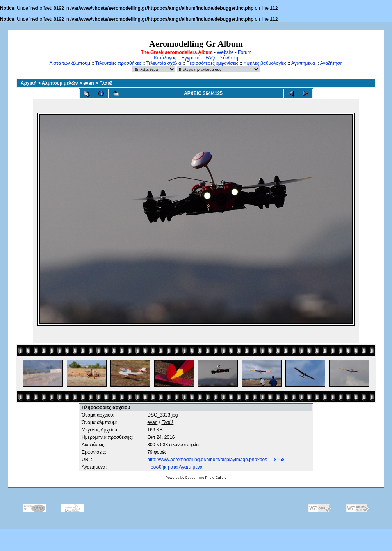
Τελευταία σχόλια (164, 63)
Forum (245, 52)
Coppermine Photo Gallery (206, 478)
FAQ (210, 58)
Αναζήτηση (331, 63)
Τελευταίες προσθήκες (118, 63)
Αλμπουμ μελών (60, 83)
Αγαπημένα (303, 63)
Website (225, 52)
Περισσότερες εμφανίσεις (212, 63)
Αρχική (29, 83)
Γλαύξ (106, 83)
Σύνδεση (229, 58)
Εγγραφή (191, 58)
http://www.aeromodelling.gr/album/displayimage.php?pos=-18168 (216, 460)
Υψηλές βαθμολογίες (265, 63)
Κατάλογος (165, 58)
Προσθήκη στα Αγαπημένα (175, 467)
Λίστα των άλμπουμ (70, 63)
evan (88, 83)
